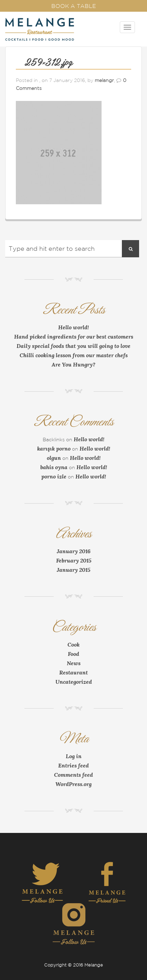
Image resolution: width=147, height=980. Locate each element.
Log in (74, 756)
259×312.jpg (49, 63)
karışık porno (54, 448)
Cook (73, 644)
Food (73, 654)
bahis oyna (54, 467)
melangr (104, 80)
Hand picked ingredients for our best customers (74, 337)
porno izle (54, 476)
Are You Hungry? (73, 364)
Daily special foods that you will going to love (73, 346)
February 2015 (74, 560)
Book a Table (74, 6)
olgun (54, 458)
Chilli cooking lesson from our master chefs (74, 355)
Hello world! (73, 327)
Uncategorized (74, 682)
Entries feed (73, 765)
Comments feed (73, 775)
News (74, 663)
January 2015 (73, 570)
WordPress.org (73, 784)
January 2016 (74, 551)
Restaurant (73, 672)
